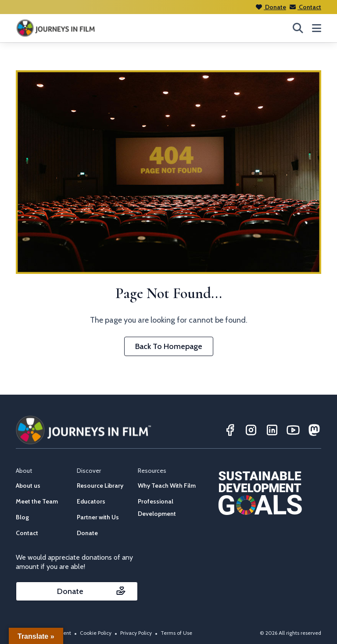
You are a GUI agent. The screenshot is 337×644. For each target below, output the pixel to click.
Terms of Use (176, 633)
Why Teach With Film (167, 486)
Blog (22, 517)
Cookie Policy (96, 633)
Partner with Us (98, 517)
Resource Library (100, 486)
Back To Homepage (169, 346)
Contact (305, 7)
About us (28, 486)
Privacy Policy (136, 633)
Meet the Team (37, 501)
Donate (271, 7)
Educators (91, 501)
